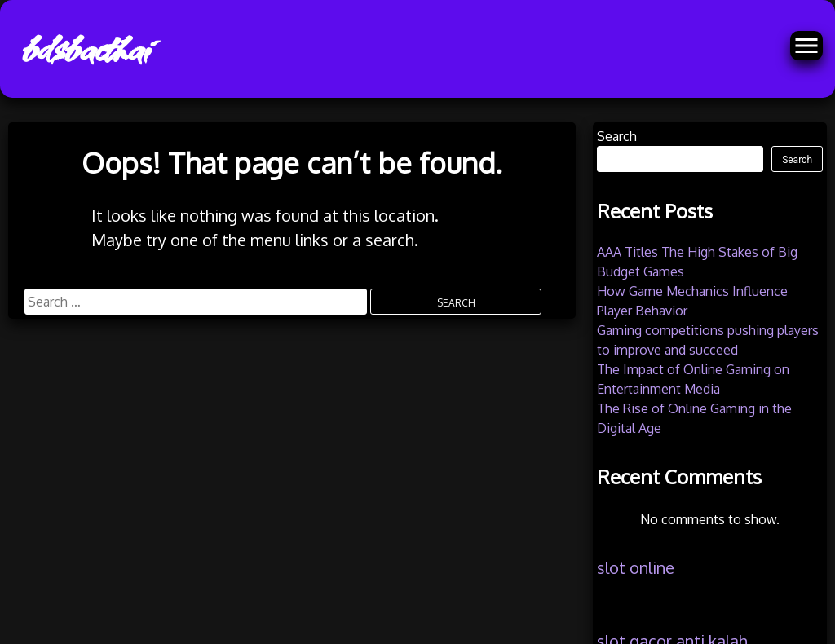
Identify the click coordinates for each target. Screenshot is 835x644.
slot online (636, 567)
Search (617, 136)
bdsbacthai (84, 49)
